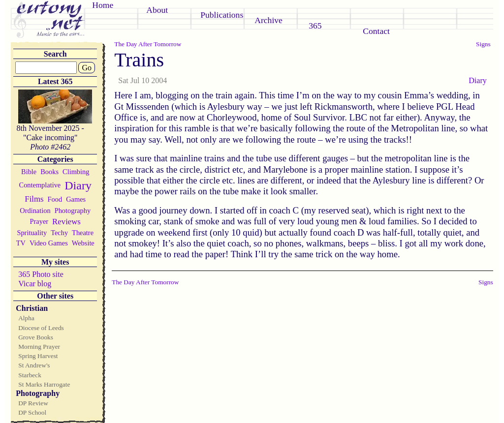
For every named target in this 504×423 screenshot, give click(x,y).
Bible (29, 172)
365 (315, 26)
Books (49, 172)
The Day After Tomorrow (148, 44)
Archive (268, 20)
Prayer (39, 221)
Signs (483, 44)
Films (34, 199)
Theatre (83, 233)
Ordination (35, 211)
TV (21, 243)
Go (87, 68)
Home (103, 5)
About (157, 10)
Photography (73, 211)
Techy (59, 233)
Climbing (76, 172)
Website (83, 243)
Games (76, 199)
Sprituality (32, 233)
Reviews (66, 222)
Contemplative (40, 185)
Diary (78, 185)
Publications (222, 15)
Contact (376, 31)
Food (55, 199)
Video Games (49, 243)
